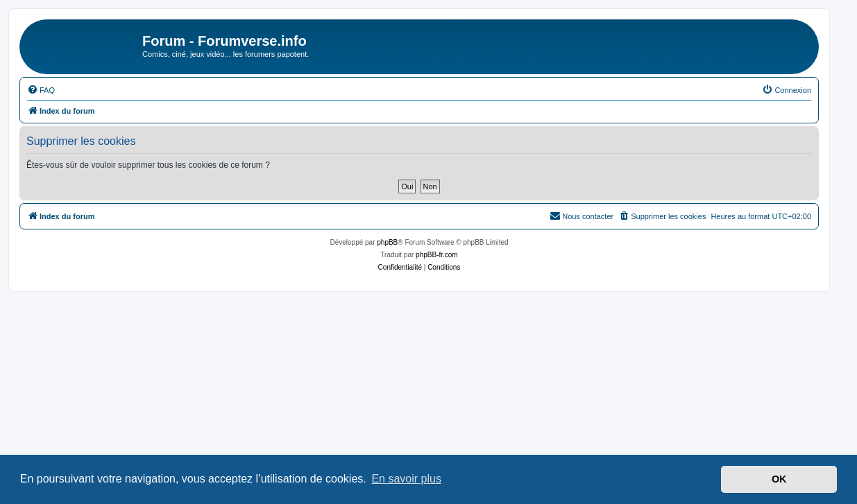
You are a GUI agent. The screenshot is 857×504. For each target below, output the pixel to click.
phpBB (387, 242)
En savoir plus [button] (406, 479)
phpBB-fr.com (437, 255)
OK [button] (779, 479)
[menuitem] (41, 90)
